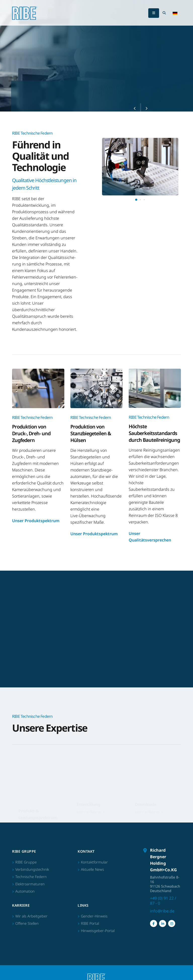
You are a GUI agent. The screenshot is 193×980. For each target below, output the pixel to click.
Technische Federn (31, 877)
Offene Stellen (27, 923)
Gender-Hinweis (94, 916)
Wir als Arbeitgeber (31, 916)
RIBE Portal (90, 923)
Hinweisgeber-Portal (98, 931)
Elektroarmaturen (30, 884)
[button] (175, 13)
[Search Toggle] (164, 13)
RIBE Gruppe (26, 862)
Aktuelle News (92, 869)
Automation (25, 891)
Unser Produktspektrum (36, 521)
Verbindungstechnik (32, 869)
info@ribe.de (162, 911)
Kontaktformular (94, 862)
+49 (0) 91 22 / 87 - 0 (163, 901)
